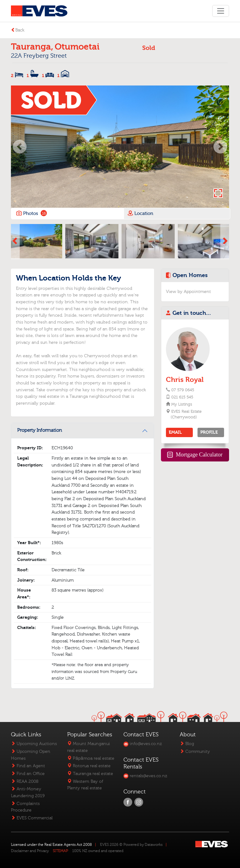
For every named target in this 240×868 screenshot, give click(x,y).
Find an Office (28, 774)
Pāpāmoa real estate (91, 758)
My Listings (181, 404)
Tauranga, (32, 47)
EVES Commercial (32, 818)
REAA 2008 (25, 781)
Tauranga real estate (90, 774)
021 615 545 (182, 397)
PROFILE (209, 432)
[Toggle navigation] (220, 11)
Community (195, 751)
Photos (31, 213)
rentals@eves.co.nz (145, 776)
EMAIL (175, 432)
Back (18, 30)
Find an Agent (28, 766)
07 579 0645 (183, 390)
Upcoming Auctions (34, 744)
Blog (187, 744)
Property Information (40, 430)
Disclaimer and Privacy (30, 851)
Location (140, 213)
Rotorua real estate (89, 766)
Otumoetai (77, 47)
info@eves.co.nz (143, 744)
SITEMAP (60, 851)
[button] (20, 147)
